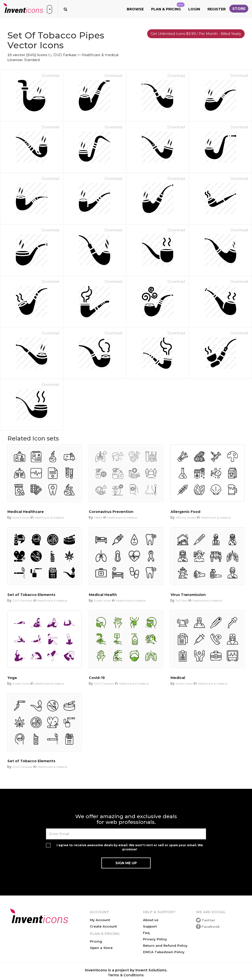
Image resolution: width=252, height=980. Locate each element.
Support (150, 926)
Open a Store (101, 948)
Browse (135, 9)
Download (50, 76)
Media (98, 517)
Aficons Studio (186, 517)
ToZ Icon (182, 600)
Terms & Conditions (126, 975)
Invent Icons (21, 517)
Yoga (12, 678)
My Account (100, 920)
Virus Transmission (188, 595)
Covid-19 (97, 678)
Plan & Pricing (168, 7)
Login (194, 9)
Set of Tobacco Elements (31, 595)
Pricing (96, 941)
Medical (178, 678)
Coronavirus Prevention (111, 512)
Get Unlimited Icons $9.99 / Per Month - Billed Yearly (196, 34)
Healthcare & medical (100, 55)
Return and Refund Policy (165, 946)
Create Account (103, 926)
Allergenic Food (185, 512)
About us (151, 920)
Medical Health (103, 595)
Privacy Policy (155, 939)
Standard (32, 60)
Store (239, 9)
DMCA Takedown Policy (164, 952)
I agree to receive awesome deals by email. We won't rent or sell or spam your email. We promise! (130, 847)
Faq (146, 933)
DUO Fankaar (65, 55)
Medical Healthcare (26, 512)
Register (217, 9)
